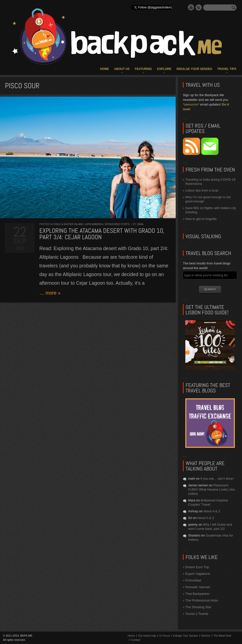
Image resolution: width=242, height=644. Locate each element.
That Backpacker (197, 594)
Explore (164, 69)
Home (104, 69)
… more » (50, 293)
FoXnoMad (193, 580)
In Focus (165, 636)
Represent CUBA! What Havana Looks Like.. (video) (212, 489)
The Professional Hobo (202, 600)
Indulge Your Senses (194, 69)
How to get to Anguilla (201, 219)
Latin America (94, 224)
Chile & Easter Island (68, 224)
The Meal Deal (222, 636)
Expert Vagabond (198, 574)
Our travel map (147, 636)
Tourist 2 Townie (197, 614)
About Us (122, 69)
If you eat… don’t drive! (217, 479)
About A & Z (212, 511)
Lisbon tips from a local (202, 190)
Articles (206, 636)
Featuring (143, 69)
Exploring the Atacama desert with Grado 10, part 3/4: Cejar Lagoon (102, 234)
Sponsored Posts (117, 224)
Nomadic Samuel (198, 587)
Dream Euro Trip (197, 567)
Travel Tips (227, 69)
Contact (136, 640)
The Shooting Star (198, 607)
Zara (140, 224)
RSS (199, 7)
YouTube (191, 7)
